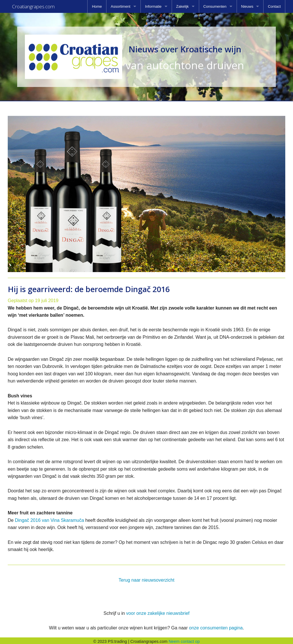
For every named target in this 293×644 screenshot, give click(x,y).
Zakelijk (183, 6)
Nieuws (247, 6)
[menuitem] (97, 6)
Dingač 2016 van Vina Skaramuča (50, 519)
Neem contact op (184, 640)
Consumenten (215, 6)
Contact (274, 6)
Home (97, 6)
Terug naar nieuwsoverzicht (147, 578)
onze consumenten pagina (216, 626)
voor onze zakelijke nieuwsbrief (158, 612)
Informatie (153, 6)
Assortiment (121, 6)
